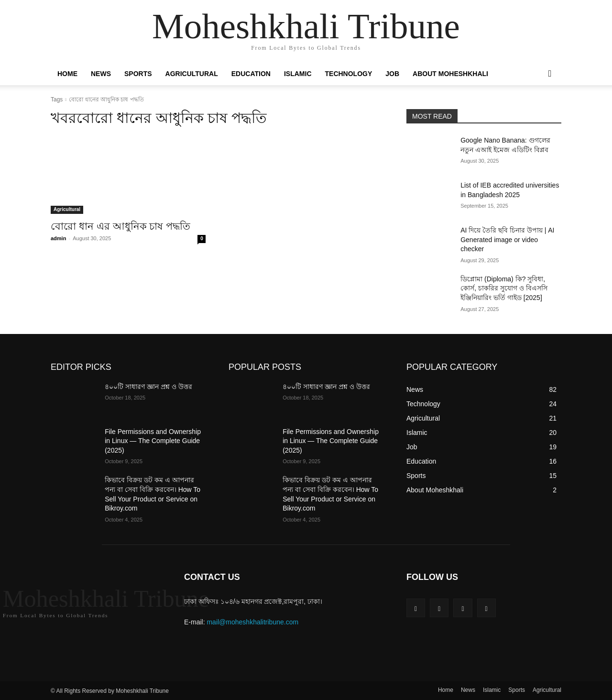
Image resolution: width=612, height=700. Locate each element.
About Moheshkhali (450, 74)
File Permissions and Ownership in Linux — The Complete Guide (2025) (153, 441)
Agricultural (192, 74)
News (101, 74)
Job (392, 74)
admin (58, 238)
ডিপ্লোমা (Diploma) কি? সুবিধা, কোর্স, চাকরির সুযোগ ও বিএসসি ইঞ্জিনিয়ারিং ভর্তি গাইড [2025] (504, 288)
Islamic (298, 74)
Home (67, 74)
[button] (550, 74)
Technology (349, 74)
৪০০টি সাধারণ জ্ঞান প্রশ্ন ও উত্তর (148, 387)
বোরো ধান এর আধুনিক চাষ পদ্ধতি (120, 226)
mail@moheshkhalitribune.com (252, 622)
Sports (138, 74)
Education (251, 74)
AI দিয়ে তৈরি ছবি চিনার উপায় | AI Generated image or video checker (507, 239)
